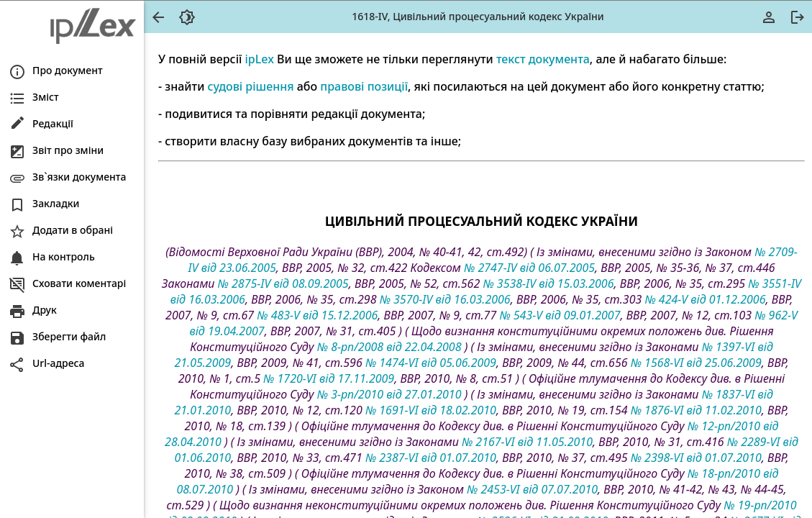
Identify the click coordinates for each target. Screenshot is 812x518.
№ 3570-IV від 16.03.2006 (445, 299)
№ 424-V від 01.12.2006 (705, 299)
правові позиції (364, 86)
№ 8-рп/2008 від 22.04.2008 (389, 347)
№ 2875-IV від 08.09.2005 (283, 283)
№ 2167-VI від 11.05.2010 (527, 442)
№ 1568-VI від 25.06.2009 (696, 363)
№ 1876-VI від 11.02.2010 (696, 410)
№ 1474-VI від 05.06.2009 (431, 363)
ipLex (259, 59)
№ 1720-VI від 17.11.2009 (329, 378)
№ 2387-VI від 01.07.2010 (431, 458)
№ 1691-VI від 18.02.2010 (431, 410)
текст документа (543, 59)
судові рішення (251, 86)
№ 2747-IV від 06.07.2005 (529, 268)
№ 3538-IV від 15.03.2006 (548, 283)
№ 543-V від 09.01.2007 (560, 315)
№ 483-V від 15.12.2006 (317, 315)
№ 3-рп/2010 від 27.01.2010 (389, 394)
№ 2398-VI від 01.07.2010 (696, 458)
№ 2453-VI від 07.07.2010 (532, 489)
